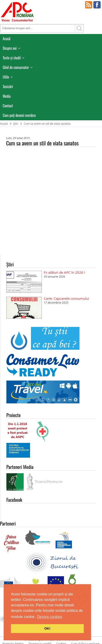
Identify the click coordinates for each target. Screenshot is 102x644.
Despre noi (10, 48)
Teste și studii (12, 58)
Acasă (7, 39)
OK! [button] (47, 628)
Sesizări (8, 87)
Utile (6, 77)
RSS (89, 5)
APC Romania (17, 12)
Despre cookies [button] (50, 617)
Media (7, 96)
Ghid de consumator (16, 67)
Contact (8, 106)
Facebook (97, 5)
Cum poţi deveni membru (19, 115)
